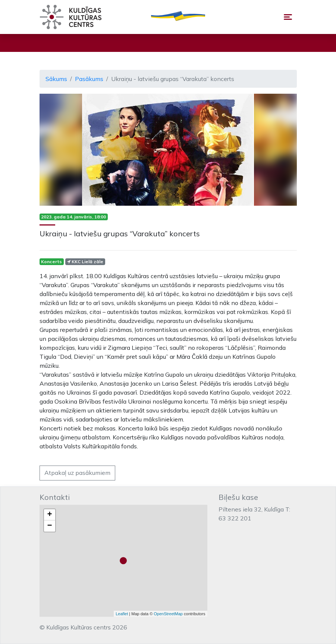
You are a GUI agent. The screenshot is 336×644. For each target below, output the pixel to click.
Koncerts (51, 262)
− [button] (49, 526)
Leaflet (122, 614)
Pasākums (89, 79)
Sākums (56, 79)
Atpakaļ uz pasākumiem (77, 473)
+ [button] (49, 515)
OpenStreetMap (168, 614)
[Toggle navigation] (288, 17)
